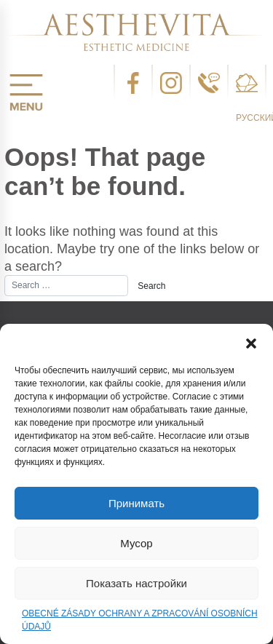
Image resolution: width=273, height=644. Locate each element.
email (247, 83)
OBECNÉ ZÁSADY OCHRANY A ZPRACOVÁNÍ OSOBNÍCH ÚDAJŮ (140, 620)
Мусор (136, 543)
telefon (209, 83)
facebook (133, 83)
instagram (171, 83)
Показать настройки (136, 583)
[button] (251, 342)
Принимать (136, 503)
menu (26, 92)
